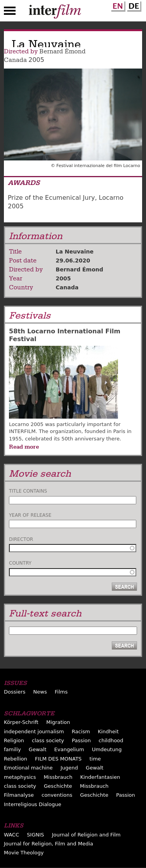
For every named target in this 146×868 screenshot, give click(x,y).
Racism (81, 732)
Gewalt (38, 749)
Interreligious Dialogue (33, 804)
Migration (58, 722)
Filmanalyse (19, 795)
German (133, 5)
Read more (24, 447)
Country (20, 563)
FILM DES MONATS (58, 759)
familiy (12, 749)
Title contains (28, 491)
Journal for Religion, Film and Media (48, 844)
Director (21, 539)
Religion (14, 740)
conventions (57, 795)
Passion (82, 740)
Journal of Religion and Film (86, 835)
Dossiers (15, 692)
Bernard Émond (62, 51)
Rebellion (16, 759)
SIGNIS (35, 835)
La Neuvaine (75, 252)
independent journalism (34, 732)
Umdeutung (107, 749)
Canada (15, 60)
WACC (11, 835)
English (117, 5)
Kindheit (108, 732)
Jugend (69, 768)
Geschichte (58, 786)
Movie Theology (24, 853)
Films (61, 692)
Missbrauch (58, 777)
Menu (10, 12)
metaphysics (20, 777)
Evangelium (69, 749)
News (40, 692)
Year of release (30, 515)
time (95, 759)
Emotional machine (28, 768)
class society (48, 740)
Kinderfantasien (100, 777)
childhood (111, 740)
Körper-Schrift (21, 722)
